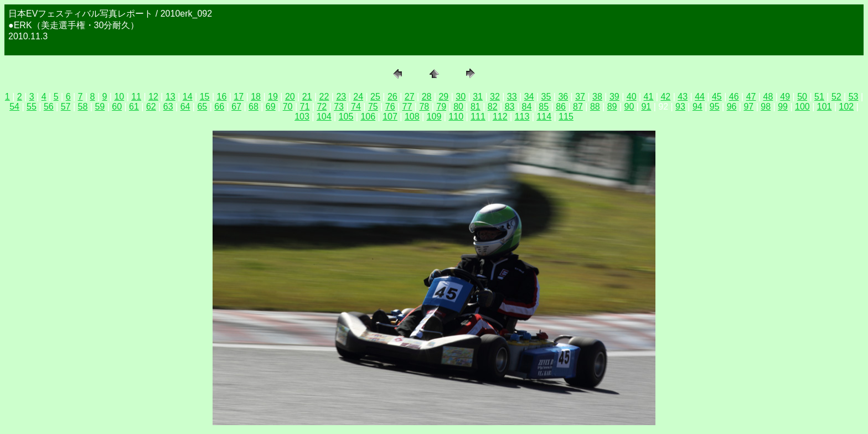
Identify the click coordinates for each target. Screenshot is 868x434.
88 (595, 107)
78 (424, 107)
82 (493, 107)
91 (646, 107)
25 (375, 97)
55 (32, 107)
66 (219, 107)
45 (717, 97)
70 (288, 107)
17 (239, 97)
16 (222, 97)
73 (339, 107)
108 (412, 117)
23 (341, 97)
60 (117, 107)
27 (410, 97)
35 (546, 97)
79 (441, 107)
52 (836, 97)
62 (151, 107)
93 (680, 107)
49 (785, 97)
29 (443, 97)
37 (580, 97)
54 (14, 107)
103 (302, 117)
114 (544, 117)
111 (478, 117)
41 (649, 97)
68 (254, 107)
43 (683, 97)
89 (612, 107)
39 (614, 97)
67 (236, 107)
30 (461, 97)
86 (561, 107)
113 (522, 117)
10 (119, 97)
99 (783, 107)
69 (271, 107)
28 (427, 97)
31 (478, 97)
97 (748, 107)
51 (819, 97)
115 (566, 117)
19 (273, 97)
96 (732, 107)
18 (256, 97)
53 (854, 97)
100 (802, 107)
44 (700, 97)
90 (629, 107)
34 (529, 97)
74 (356, 107)
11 (136, 97)
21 (307, 97)
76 (390, 107)
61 (134, 107)
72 (322, 107)
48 (768, 97)
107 (390, 117)
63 (168, 107)
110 (456, 117)
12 (153, 97)
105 (346, 117)
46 (734, 97)
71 (305, 107)
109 (434, 117)
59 (100, 107)
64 (185, 107)
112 (500, 117)
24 (358, 97)
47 (751, 97)
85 (544, 107)
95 (715, 107)
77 (407, 107)
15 (205, 97)
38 (597, 97)
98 (766, 107)
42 (665, 97)
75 (373, 107)
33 (512, 97)
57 (66, 107)
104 (324, 117)
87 (578, 107)
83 (510, 107)
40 (632, 97)
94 (697, 107)
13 (170, 97)
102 (847, 107)
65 (202, 107)
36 (563, 97)
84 (527, 107)
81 (476, 107)
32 (495, 97)
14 (188, 97)
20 (290, 97)
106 (368, 117)
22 (324, 97)
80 (458, 107)
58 (83, 107)
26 (392, 97)
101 (825, 107)
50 (802, 97)
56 (49, 107)
